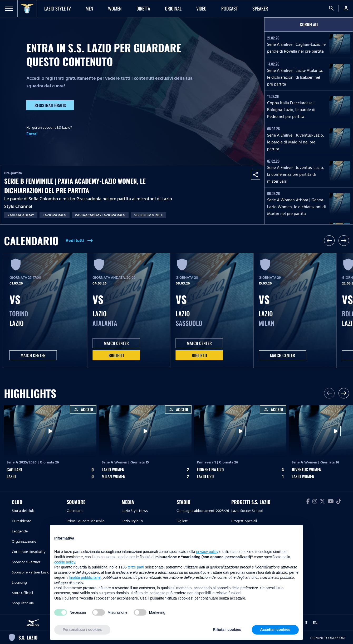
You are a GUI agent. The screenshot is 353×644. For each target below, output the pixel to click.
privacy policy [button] (207, 552)
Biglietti (116, 355)
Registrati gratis (50, 105)
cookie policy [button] (65, 562)
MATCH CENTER (33, 355)
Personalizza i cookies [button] (82, 630)
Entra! (32, 134)
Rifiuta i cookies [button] (227, 630)
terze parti (136, 567)
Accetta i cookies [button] (275, 630)
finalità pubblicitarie (85, 577)
